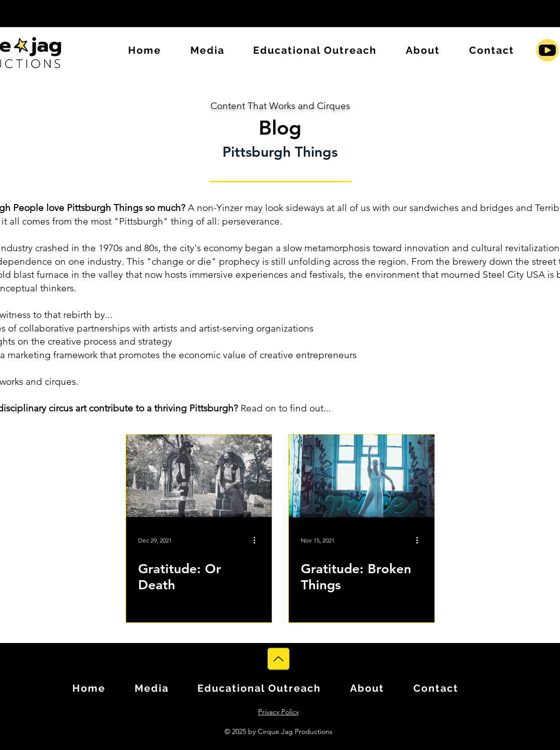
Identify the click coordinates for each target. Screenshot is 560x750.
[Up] (278, 659)
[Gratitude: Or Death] (199, 476)
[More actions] (258, 540)
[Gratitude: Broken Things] (362, 476)
